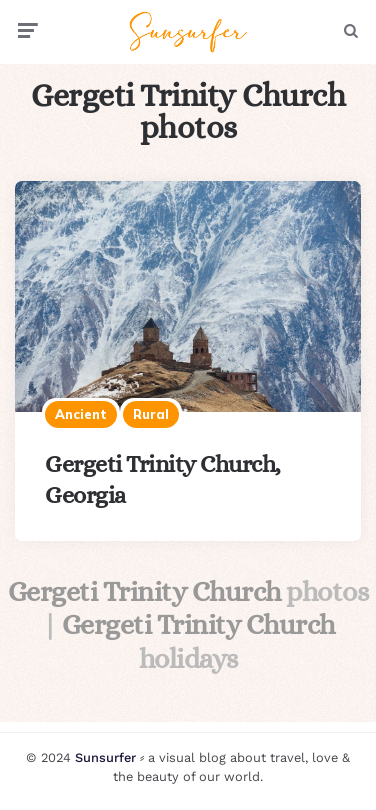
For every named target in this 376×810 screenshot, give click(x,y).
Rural (151, 414)
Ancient (81, 414)
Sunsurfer (105, 757)
